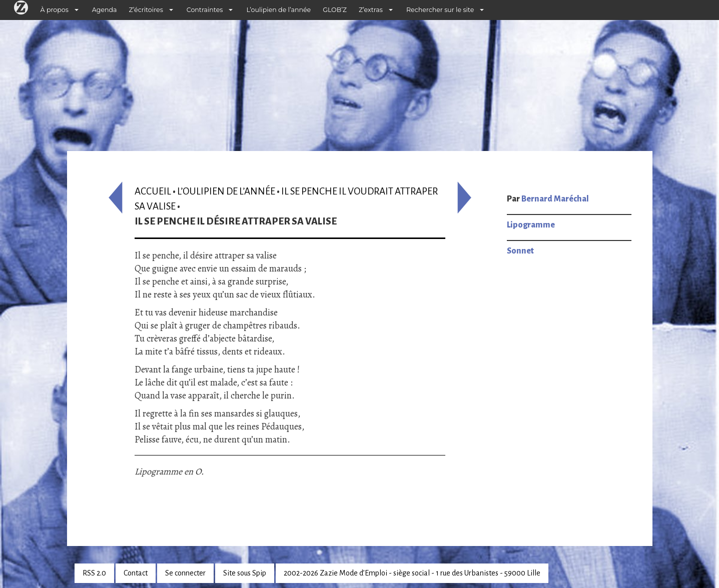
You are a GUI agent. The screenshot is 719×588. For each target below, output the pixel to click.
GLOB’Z (335, 10)
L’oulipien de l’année (278, 10)
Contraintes (205, 10)
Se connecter (185, 573)
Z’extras (371, 10)
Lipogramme (531, 225)
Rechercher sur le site (440, 10)
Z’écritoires (146, 10)
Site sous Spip (245, 573)
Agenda (105, 10)
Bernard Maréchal (555, 199)
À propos (55, 10)
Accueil (153, 191)
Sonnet (520, 251)
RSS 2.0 (94, 573)
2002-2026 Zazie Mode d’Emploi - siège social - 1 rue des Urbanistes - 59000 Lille (412, 573)
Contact (136, 573)
